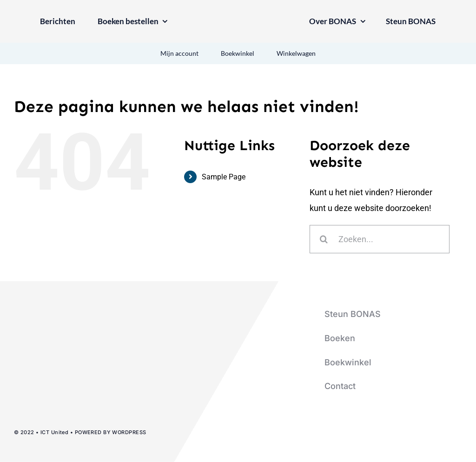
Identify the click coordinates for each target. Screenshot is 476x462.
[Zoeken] (324, 239)
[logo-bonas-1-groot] (238, 16)
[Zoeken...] (380, 239)
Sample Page (224, 177)
